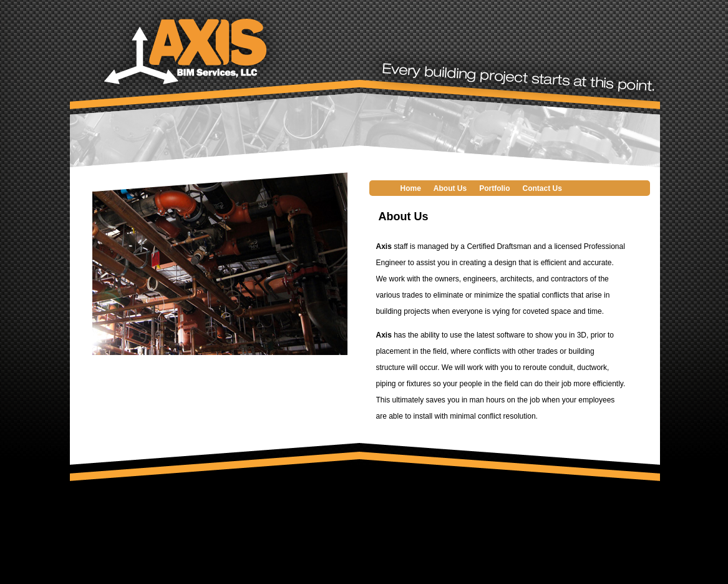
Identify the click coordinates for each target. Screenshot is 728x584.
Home (411, 188)
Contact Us (542, 188)
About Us (450, 188)
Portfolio (494, 188)
